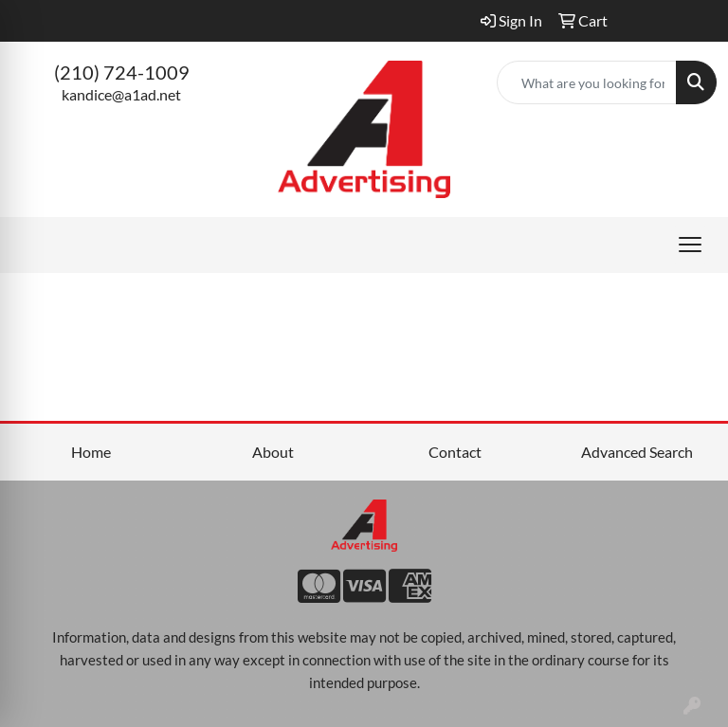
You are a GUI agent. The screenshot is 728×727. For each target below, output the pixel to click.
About (273, 452)
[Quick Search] (587, 82)
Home (91, 452)
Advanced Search (637, 452)
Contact (455, 452)
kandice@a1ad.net (121, 94)
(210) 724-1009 (122, 72)
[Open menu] (690, 245)
